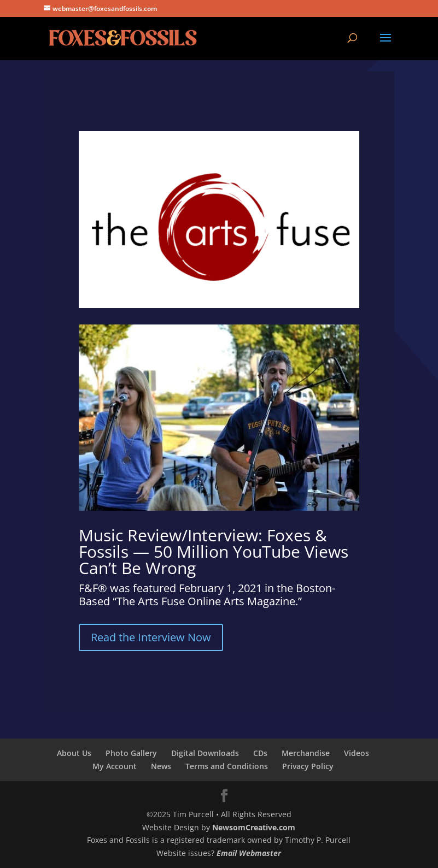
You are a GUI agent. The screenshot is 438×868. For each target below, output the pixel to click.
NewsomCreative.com (254, 827)
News (161, 766)
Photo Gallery (131, 753)
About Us (74, 753)
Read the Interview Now (151, 637)
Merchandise (306, 753)
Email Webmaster (249, 853)
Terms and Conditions (227, 766)
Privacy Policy (308, 766)
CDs (260, 753)
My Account (115, 766)
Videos (357, 753)
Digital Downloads (205, 753)
